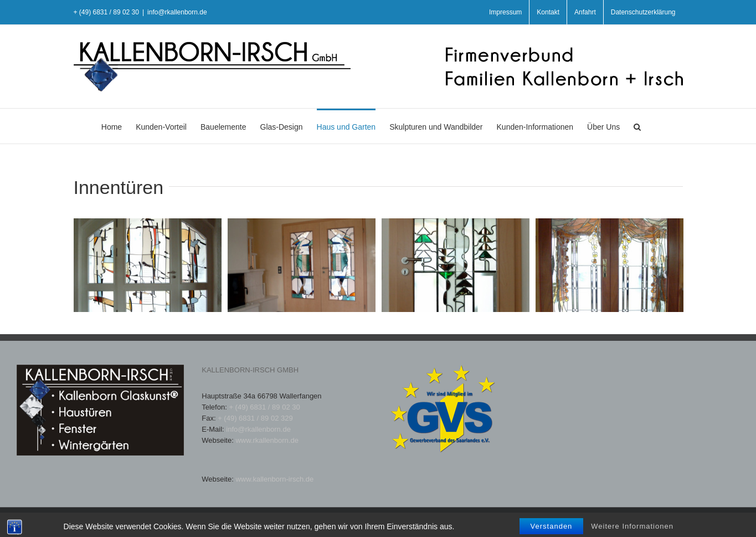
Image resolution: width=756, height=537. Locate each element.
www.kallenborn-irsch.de (274, 479)
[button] (637, 126)
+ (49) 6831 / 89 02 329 (255, 418)
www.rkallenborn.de (267, 440)
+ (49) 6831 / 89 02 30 (264, 407)
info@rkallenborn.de (177, 12)
